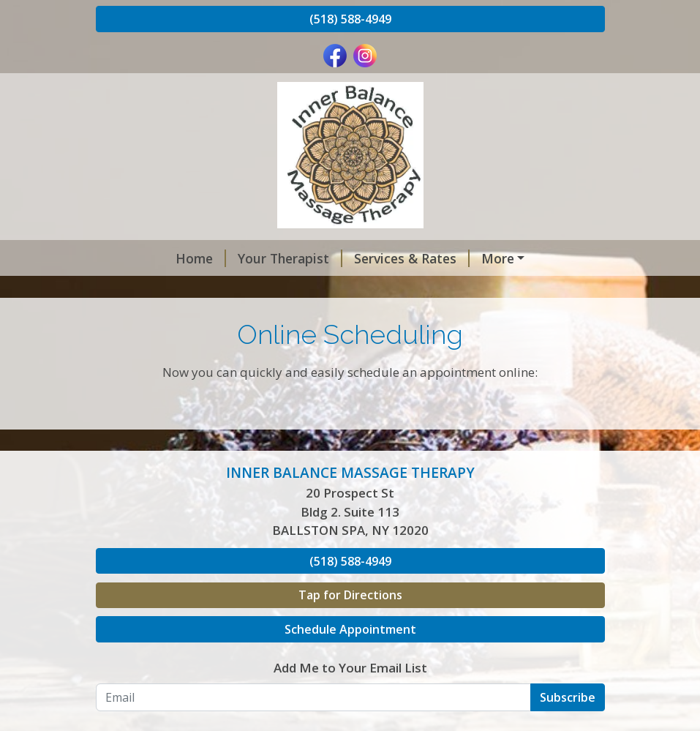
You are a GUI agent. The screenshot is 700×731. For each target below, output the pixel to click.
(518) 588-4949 (350, 19)
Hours (301, 289)
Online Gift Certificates (185, 289)
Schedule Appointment (350, 691)
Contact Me (144, 320)
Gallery (501, 289)
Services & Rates (344, 258)
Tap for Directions (350, 657)
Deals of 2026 (462, 258)
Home (133, 258)
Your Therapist (222, 258)
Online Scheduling (400, 289)
